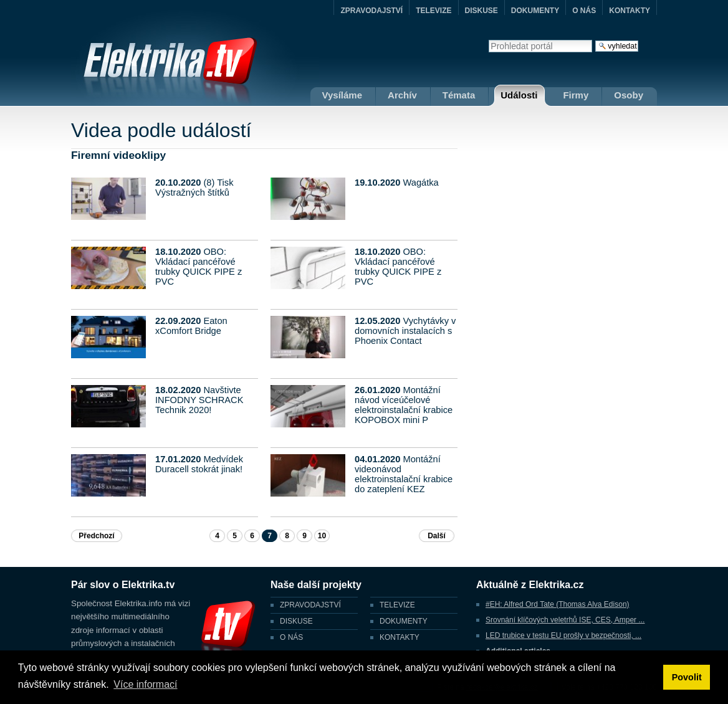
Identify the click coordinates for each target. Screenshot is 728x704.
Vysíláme (342, 95)
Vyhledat (488, 40)
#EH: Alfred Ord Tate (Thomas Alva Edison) (558, 604)
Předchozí (96, 536)
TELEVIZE (433, 11)
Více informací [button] (145, 684)
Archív (402, 95)
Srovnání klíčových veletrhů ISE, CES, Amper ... (565, 620)
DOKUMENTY (535, 11)
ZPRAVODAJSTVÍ (371, 11)
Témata (459, 95)
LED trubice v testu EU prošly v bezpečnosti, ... (563, 635)
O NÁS (584, 11)
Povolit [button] (687, 677)
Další (437, 536)
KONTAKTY (630, 11)
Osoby (629, 95)
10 (322, 536)
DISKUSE (481, 11)
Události (519, 95)
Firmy (576, 95)
